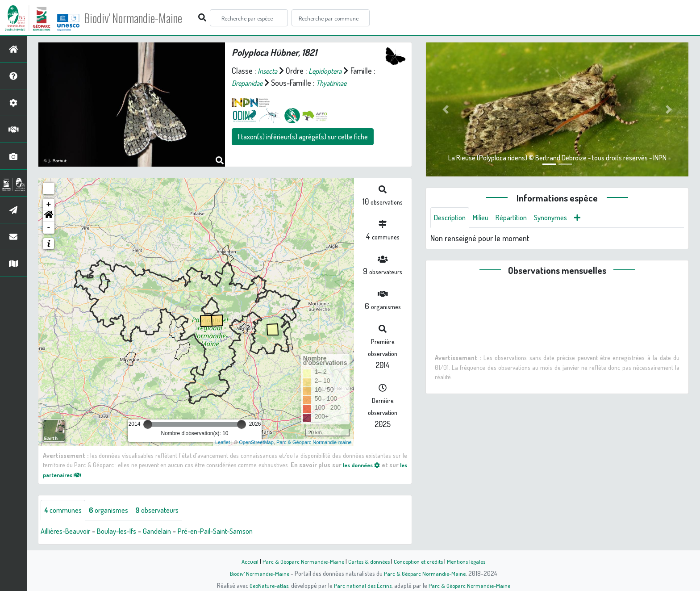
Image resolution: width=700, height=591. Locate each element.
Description (452, 218)
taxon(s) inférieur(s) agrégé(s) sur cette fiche (303, 137)
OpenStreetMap (256, 442)
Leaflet (223, 442)
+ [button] (49, 205)
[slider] (148, 424)
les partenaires (70, 474)
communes (65, 511)
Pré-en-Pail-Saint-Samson (234, 532)
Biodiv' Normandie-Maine (147, 18)
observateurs (168, 511)
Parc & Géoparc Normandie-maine (314, 442)
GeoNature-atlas (266, 585)
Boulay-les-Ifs (126, 532)
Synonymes (562, 218)
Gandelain (170, 532)
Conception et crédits (420, 561)
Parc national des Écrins (362, 585)
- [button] (49, 228)
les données (367, 465)
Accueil (243, 561)
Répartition (519, 218)
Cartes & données (368, 561)
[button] (49, 216)
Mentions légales (471, 561)
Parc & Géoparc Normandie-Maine (299, 561)
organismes (115, 511)
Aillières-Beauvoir (69, 532)
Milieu (486, 218)
